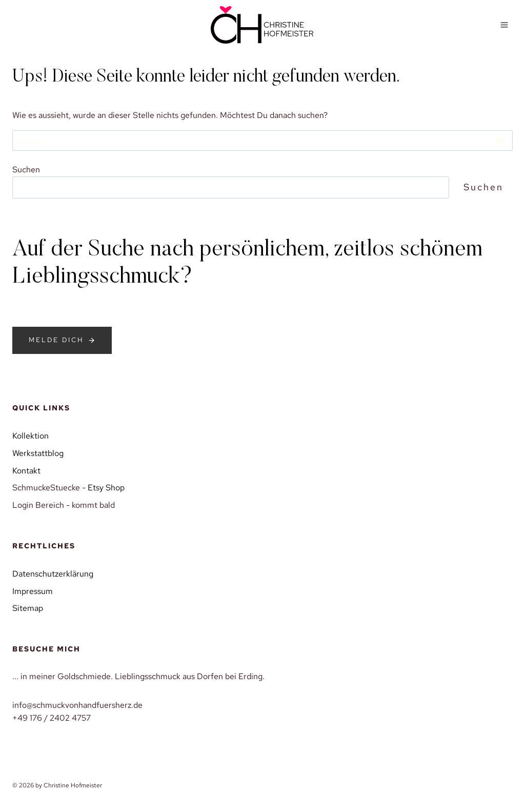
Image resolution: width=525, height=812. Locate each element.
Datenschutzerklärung (53, 574)
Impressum (33, 591)
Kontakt (26, 471)
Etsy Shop (106, 488)
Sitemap (28, 608)
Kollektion (31, 436)
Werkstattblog (38, 453)
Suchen (26, 170)
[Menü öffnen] (504, 25)
